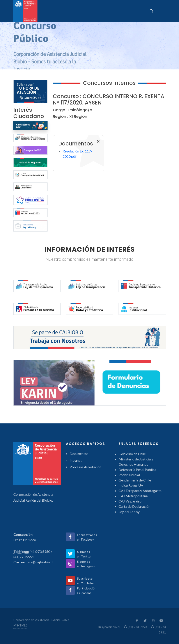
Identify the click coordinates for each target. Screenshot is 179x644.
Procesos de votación (85, 467)
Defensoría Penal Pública (137, 470)
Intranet (76, 460)
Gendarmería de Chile (135, 480)
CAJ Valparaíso (130, 501)
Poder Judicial (129, 475)
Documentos (79, 454)
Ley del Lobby (129, 512)
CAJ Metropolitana (133, 496)
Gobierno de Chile (132, 454)
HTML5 (20, 625)
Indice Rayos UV (131, 485)
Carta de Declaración (134, 506)
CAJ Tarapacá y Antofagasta (140, 491)
